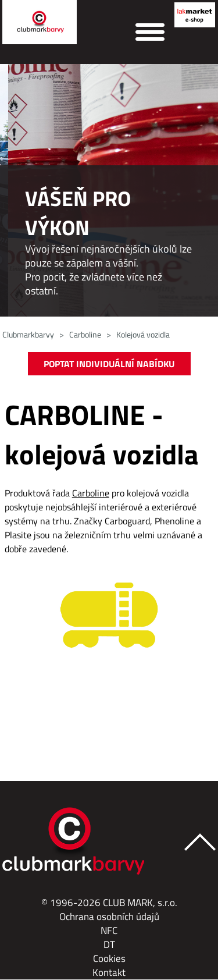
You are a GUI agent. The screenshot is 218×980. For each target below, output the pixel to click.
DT (109, 945)
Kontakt (109, 972)
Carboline (85, 334)
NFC (109, 931)
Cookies (109, 958)
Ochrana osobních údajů (109, 917)
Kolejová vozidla (143, 334)
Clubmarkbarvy (28, 334)
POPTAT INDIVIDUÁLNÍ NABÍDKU (109, 364)
